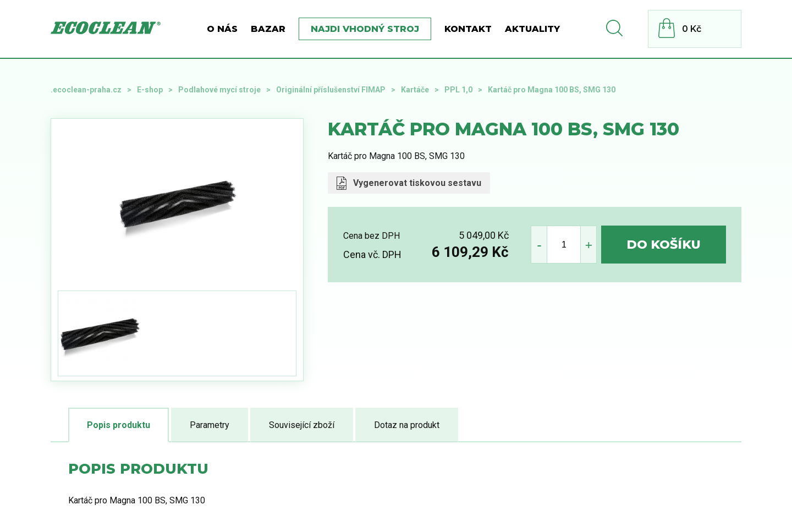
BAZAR (268, 29)
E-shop (150, 90)
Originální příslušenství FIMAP (331, 90)
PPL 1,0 (458, 90)
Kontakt (468, 29)
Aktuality (532, 29)
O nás (222, 29)
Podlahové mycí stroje (219, 90)
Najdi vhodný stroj (365, 29)
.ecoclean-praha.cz (86, 90)
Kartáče (415, 90)
